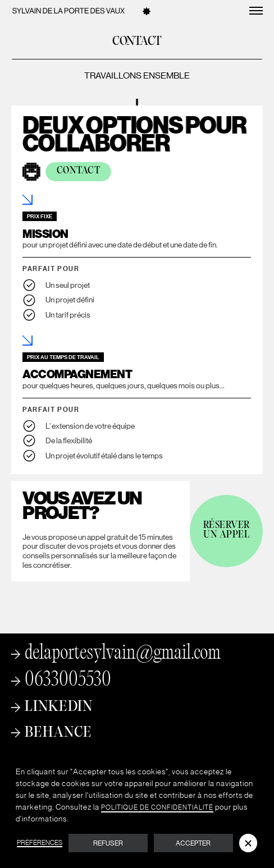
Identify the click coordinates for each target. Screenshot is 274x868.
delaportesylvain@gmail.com (123, 654)
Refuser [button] (108, 843)
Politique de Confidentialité (157, 807)
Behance (58, 733)
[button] (248, 843)
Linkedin (59, 707)
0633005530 (68, 681)
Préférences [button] (40, 843)
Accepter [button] (193, 843)
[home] (68, 11)
